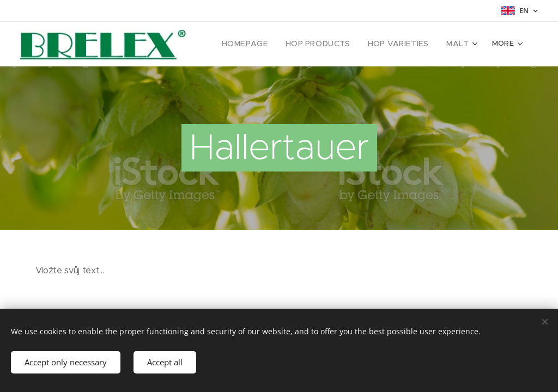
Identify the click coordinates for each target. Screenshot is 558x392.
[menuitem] (260, 44)
